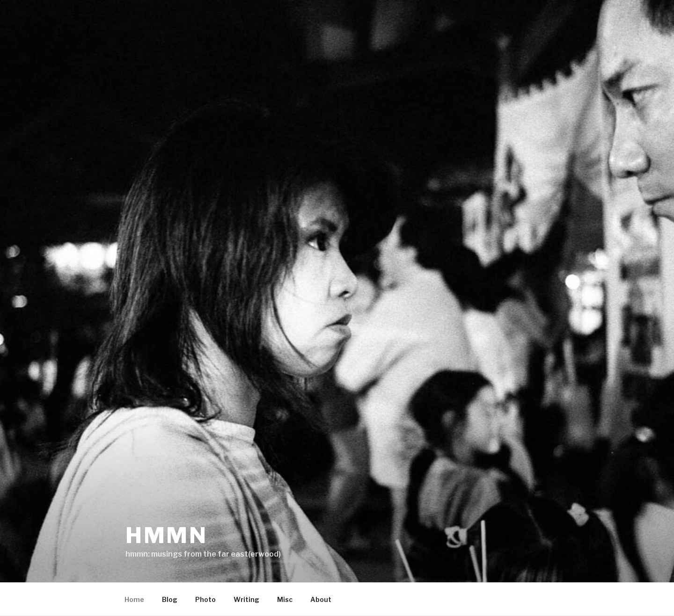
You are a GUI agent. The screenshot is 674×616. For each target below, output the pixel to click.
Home (134, 599)
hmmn (167, 535)
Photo (205, 599)
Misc (285, 599)
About (321, 599)
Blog (170, 599)
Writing (246, 599)
